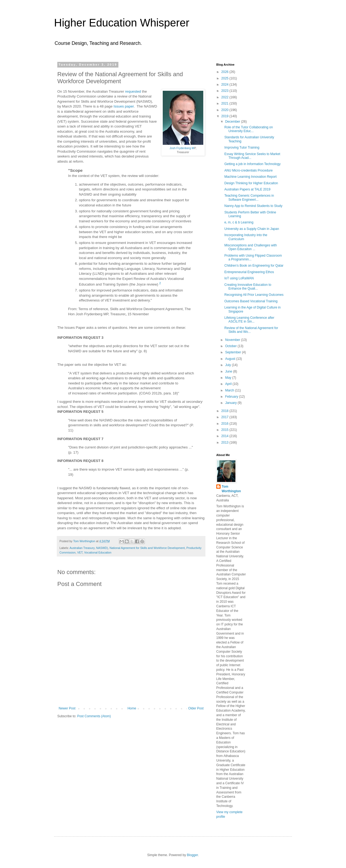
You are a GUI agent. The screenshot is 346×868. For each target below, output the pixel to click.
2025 (225, 78)
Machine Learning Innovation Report (250, 177)
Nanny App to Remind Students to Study (253, 206)
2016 (225, 424)
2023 (225, 91)
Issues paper (124, 106)
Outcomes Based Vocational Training (251, 301)
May (229, 378)
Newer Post (67, 708)
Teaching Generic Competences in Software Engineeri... (249, 197)
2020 (225, 110)
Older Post (196, 708)
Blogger (192, 855)
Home (132, 708)
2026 (225, 72)
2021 (225, 103)
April (229, 384)
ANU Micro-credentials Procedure (249, 170)
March (230, 390)
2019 (225, 116)
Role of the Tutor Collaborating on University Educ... (249, 129)
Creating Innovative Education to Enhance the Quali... (248, 287)
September (234, 352)
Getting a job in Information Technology (252, 164)
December (233, 122)
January (231, 403)
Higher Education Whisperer (122, 23)
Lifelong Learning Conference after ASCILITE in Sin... (249, 320)
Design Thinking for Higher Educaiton (251, 183)
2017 (225, 417)
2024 (225, 85)
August (231, 359)
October (231, 346)
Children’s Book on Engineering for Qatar (254, 266)
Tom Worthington (231, 489)
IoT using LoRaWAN (239, 278)
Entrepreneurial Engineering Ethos (249, 272)
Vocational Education (98, 552)
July (229, 365)
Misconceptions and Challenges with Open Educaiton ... (251, 247)
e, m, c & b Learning (239, 222)
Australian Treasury (82, 548)
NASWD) (102, 548)
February (232, 397)
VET (80, 552)
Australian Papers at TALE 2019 (247, 189)
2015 (225, 430)
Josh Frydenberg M (182, 148)
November (233, 340)
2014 (225, 436)
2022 (225, 97)
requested (133, 91)
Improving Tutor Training (242, 148)
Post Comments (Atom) (94, 716)
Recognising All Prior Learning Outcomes (254, 295)
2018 (225, 411)
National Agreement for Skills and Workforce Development (147, 548)
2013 (225, 443)
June (229, 371)
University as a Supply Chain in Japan (252, 229)
